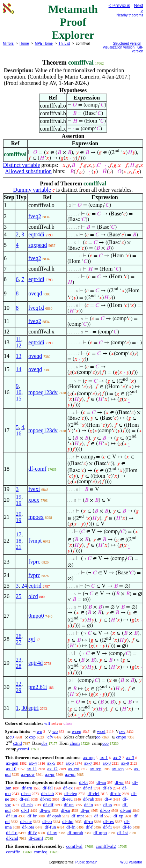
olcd (33, 596)
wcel (101, 731)
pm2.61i (38, 687)
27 (19, 642)
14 (19, 369)
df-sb (107, 788)
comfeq (41, 852)
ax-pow (28, 774)
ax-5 (51, 763)
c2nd (17, 743)
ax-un (70, 774)
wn (39, 731)
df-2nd (12, 838)
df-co (47, 821)
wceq (76, 731)
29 (19, 690)
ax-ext (74, 769)
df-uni (126, 810)
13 (19, 356)
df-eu (26, 793)
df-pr (85, 810)
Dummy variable (32, 190)
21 (19, 547)
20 (19, 514)
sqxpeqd (38, 245)
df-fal (48, 788)
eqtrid (35, 586)
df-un (69, 805)
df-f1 (108, 827)
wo (55, 731)
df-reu (67, 799)
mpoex (36, 517)
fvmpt (35, 541)
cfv (50, 737)
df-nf (88, 788)
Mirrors (8, 43)
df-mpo (100, 833)
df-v (108, 799)
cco (105, 743)
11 (18, 339)
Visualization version (119, 47)
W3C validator (131, 862)
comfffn (13, 852)
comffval (74, 846)
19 (19, 497)
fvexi (34, 489)
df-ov (52, 833)
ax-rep (96, 769)
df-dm (68, 821)
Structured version (127, 43)
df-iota (28, 827)
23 (19, 660)
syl (32, 639)
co (98, 737)
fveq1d (36, 308)
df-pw (45, 810)
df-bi (83, 782)
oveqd (35, 293)
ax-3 (130, 757)
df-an (101, 782)
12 (19, 345)
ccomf (23, 749)
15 (19, 399)
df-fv (32, 833)
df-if (25, 810)
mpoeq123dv (43, 392)
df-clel (94, 793)
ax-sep (118, 769)
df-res (109, 821)
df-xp (118, 816)
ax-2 (117, 757)
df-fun (50, 827)
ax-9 (125, 763)
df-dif (48, 805)
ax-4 (33, 763)
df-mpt (78, 816)
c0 (12, 737)
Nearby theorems (130, 15)
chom (75, 743)
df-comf (37, 469)
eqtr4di (36, 234)
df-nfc (115, 793)
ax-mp (89, 757)
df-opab (54, 816)
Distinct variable (21, 165)
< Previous (119, 5)
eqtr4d (35, 663)
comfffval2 (106, 846)
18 (19, 541)
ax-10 (11, 769)
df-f (89, 827)
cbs (44, 743)
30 (24, 708)
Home (24, 43)
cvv (122, 731)
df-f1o (12, 833)
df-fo (127, 827)
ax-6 (70, 763)
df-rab (89, 799)
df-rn (88, 821)
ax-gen (12, 763)
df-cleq (71, 793)
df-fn (71, 827)
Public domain (86, 862)
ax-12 (52, 769)
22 (19, 684)
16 (19, 433)
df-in (89, 805)
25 (19, 596)
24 (24, 586)
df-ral (25, 799)
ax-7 (88, 763)
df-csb (27, 805)
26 (19, 636)
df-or (119, 782)
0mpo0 (36, 616)
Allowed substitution (28, 171)
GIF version (138, 49)
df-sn (65, 810)
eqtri (33, 708)
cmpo (121, 737)
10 (19, 392)
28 (19, 666)
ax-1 (104, 757)
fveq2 (35, 216)
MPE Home (44, 43)
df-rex (46, 799)
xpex (34, 500)
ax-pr (50, 774)
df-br (32, 816)
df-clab (48, 793)
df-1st (123, 833)
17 (19, 534)
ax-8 (107, 763)
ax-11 (32, 769)
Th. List (64, 43)
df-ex (68, 788)
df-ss (108, 805)
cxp (32, 737)
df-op (105, 810)
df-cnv (26, 821)
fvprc (34, 562)
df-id (99, 816)
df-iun (12, 816)
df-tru (27, 788)
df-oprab (75, 833)
